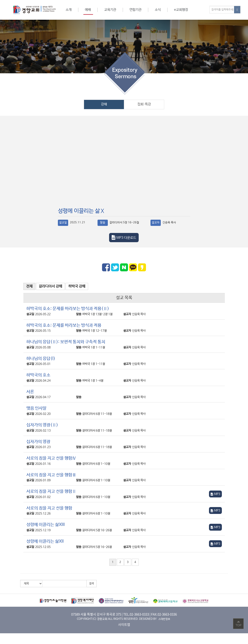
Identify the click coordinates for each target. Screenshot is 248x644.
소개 (69, 10)
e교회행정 (181, 10)
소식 (158, 10)
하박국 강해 (77, 286)
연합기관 (135, 10)
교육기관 (110, 10)
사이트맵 (124, 624)
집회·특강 (144, 104)
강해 (104, 104)
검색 (92, 584)
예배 (88, 10)
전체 (29, 286)
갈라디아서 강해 (50, 286)
